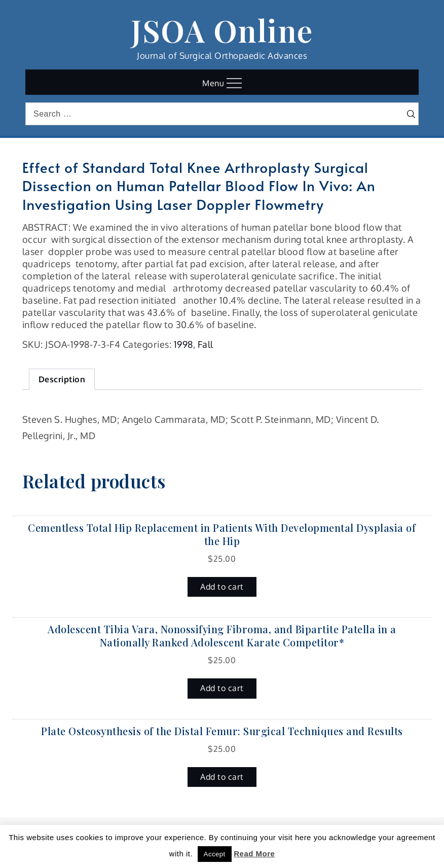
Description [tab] (62, 379)
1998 (183, 344)
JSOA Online (222, 30)
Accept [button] (215, 854)
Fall (206, 344)
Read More (254, 854)
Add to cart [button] (222, 587)
